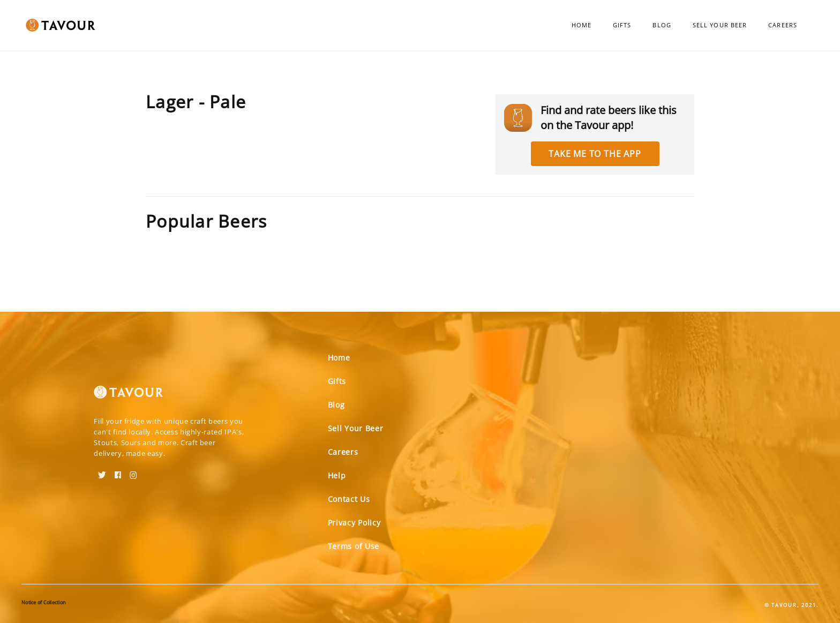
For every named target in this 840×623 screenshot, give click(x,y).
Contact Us (349, 499)
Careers (783, 25)
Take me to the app (595, 154)
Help (337, 475)
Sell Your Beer (720, 25)
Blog (662, 25)
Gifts (622, 25)
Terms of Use (354, 546)
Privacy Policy (354, 523)
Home (582, 25)
